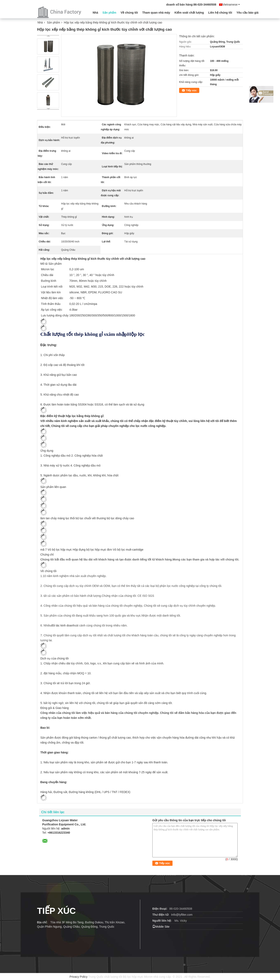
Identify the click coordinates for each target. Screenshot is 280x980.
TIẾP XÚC (56, 911)
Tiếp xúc (191, 90)
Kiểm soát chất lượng (189, 13)
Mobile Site (161, 927)
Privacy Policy (79, 977)
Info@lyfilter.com (182, 915)
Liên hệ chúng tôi (220, 13)
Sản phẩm (109, 13)
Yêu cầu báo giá (247, 13)
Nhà (95, 13)
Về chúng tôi (129, 13)
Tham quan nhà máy (156, 13)
